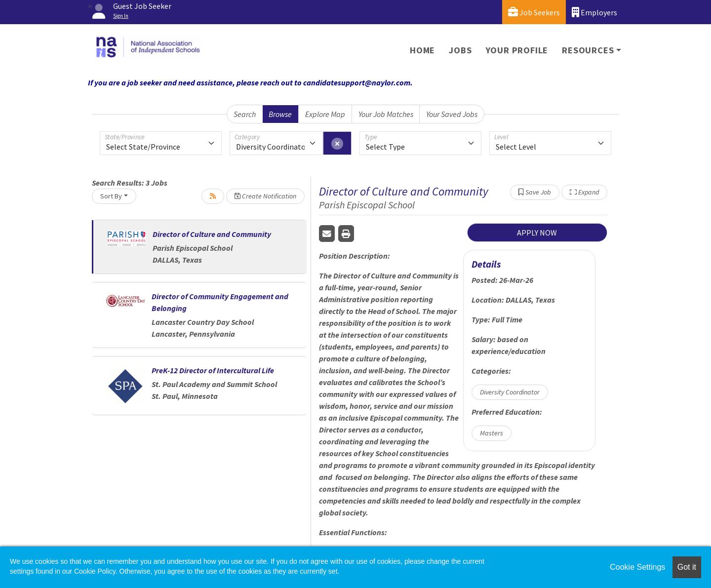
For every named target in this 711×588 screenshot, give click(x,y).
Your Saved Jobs (452, 114)
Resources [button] (588, 50)
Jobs (460, 50)
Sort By (111, 196)
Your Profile (517, 50)
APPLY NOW (537, 233)
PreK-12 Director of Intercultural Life (213, 370)
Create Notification (265, 196)
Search (245, 114)
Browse (280, 114)
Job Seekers (534, 12)
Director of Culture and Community (212, 234)
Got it (687, 567)
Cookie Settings (637, 567)
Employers (594, 12)
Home (422, 50)
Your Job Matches (386, 114)
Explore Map (325, 114)
